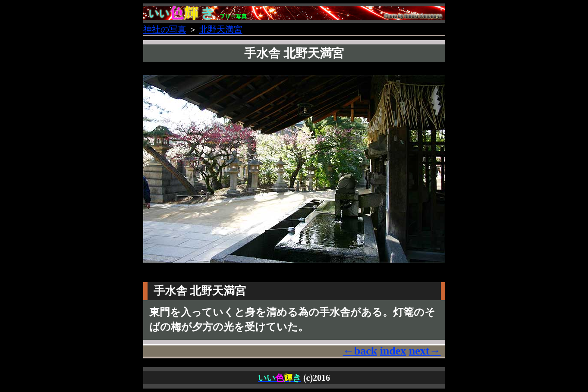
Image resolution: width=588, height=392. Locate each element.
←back (360, 351)
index (393, 351)
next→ (425, 351)
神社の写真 (165, 29)
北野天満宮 (221, 29)
